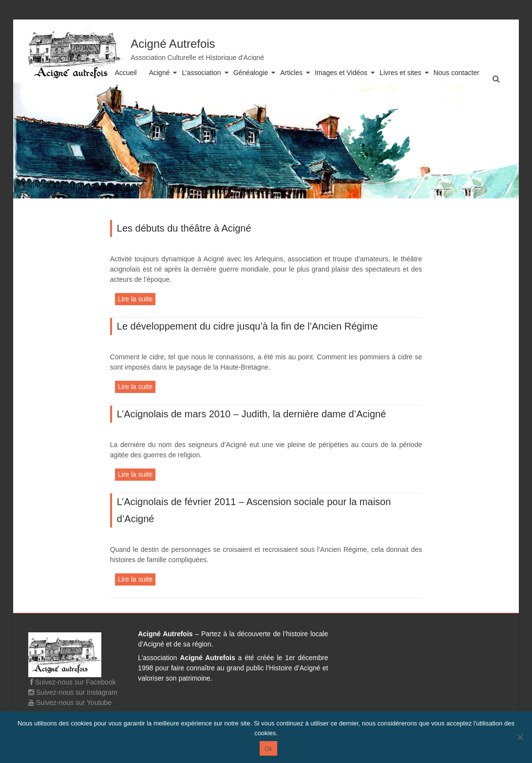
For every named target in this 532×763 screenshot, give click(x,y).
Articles (291, 73)
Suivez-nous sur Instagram (73, 692)
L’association (201, 73)
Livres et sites (400, 73)
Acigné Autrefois (173, 44)
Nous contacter (456, 73)
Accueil (126, 73)
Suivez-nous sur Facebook (72, 682)
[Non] (520, 737)
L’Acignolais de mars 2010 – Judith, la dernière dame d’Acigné (252, 414)
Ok (268, 749)
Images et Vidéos (341, 73)
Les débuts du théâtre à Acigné (184, 228)
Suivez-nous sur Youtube (70, 703)
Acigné (160, 73)
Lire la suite (135, 299)
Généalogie (251, 73)
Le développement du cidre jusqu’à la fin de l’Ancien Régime (247, 326)
